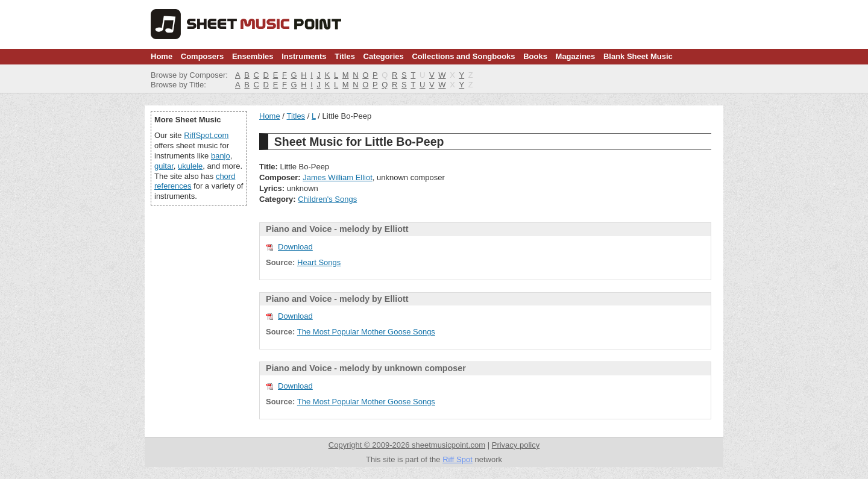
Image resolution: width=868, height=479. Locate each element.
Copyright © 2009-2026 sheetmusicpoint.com (407, 445)
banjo (221, 156)
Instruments (304, 56)
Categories (384, 56)
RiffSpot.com (206, 135)
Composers (203, 56)
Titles (345, 56)
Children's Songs (327, 199)
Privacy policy (516, 445)
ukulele (190, 166)
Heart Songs (319, 262)
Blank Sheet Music (638, 56)
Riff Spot (458, 459)
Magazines (576, 56)
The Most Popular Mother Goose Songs (366, 332)
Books (535, 56)
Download (295, 247)
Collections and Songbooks (463, 56)
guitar (164, 166)
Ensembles (253, 56)
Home (162, 56)
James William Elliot (338, 177)
